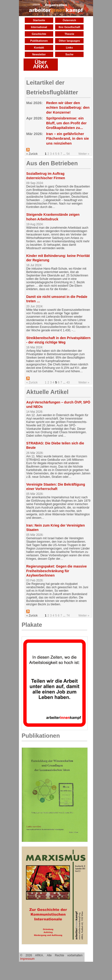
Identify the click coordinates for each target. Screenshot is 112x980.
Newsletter (39, 54)
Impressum (27, 959)
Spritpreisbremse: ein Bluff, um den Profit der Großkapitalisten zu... (66, 123)
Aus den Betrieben (52, 163)
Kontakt (39, 48)
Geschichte (39, 34)
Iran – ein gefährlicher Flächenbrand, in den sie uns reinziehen (68, 138)
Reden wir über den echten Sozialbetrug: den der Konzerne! (68, 108)
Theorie (69, 34)
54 (68, 154)
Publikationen (39, 41)
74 (68, 616)
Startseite (39, 20)
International (39, 27)
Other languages (69, 41)
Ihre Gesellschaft (69, 27)
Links (69, 48)
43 (68, 382)
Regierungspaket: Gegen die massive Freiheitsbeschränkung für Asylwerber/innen (56, 571)
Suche (69, 54)
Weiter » (84, 154)
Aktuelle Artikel (47, 392)
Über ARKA (41, 64)
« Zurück (32, 382)
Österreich (69, 20)
